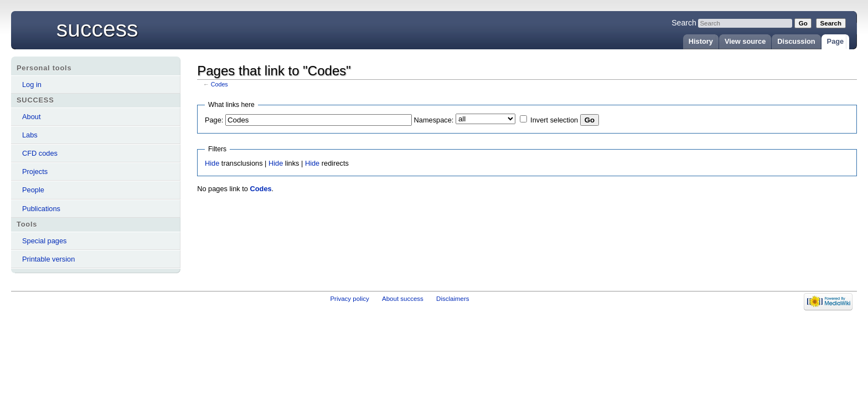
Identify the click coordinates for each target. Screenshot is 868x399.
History (701, 41)
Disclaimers (453, 299)
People (33, 190)
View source (745, 41)
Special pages (44, 241)
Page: (214, 120)
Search (684, 23)
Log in (32, 85)
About (31, 117)
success (97, 29)
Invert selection (554, 120)
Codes (219, 84)
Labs (30, 135)
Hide (212, 163)
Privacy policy (349, 299)
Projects (35, 172)
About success (403, 299)
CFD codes (40, 153)
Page (836, 41)
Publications (41, 209)
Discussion (796, 41)
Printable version (48, 259)
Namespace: (434, 120)
